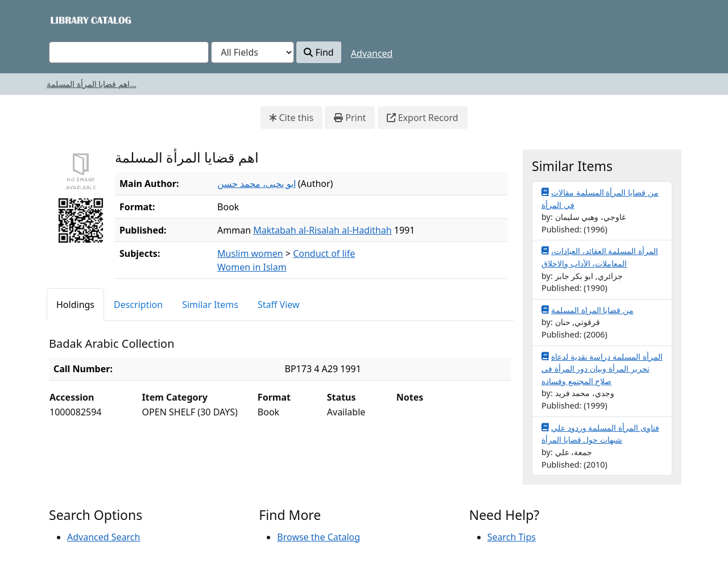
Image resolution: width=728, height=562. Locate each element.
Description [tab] (138, 305)
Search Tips (512, 537)
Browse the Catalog (318, 537)
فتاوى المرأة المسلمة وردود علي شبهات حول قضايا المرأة (600, 434)
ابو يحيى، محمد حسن (256, 184)
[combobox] (129, 52)
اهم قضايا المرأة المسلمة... (92, 84)
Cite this (291, 118)
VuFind (69, 20)
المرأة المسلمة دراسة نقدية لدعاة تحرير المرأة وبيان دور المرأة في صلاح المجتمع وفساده (602, 369)
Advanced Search (104, 537)
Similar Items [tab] (210, 305)
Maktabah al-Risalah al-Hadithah (322, 230)
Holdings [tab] (75, 305)
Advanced (372, 53)
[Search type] (253, 52)
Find (318, 52)
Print (350, 118)
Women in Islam (252, 267)
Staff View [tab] (279, 305)
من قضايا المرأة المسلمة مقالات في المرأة (600, 198)
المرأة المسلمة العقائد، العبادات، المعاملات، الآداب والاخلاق (600, 257)
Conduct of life (324, 253)
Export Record (423, 118)
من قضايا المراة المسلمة (588, 310)
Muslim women (250, 253)
